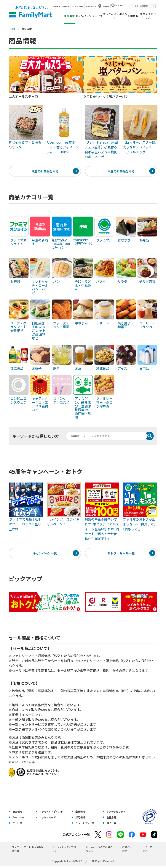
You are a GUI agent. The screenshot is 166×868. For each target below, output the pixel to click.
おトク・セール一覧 (121, 554)
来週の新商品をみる (121, 171)
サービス (97, 16)
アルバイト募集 (78, 6)
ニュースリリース (85, 825)
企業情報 (133, 16)
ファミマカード (47, 819)
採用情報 (66, 6)
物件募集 (57, 6)
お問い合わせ (91, 6)
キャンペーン (83, 16)
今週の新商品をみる (45, 171)
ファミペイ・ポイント (115, 16)
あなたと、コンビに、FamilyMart (30, 12)
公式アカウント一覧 (76, 836)
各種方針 (111, 819)
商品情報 (17, 813)
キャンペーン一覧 (45, 554)
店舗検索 (106, 6)
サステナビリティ (148, 16)
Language (120, 5)
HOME (12, 29)
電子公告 (111, 825)
